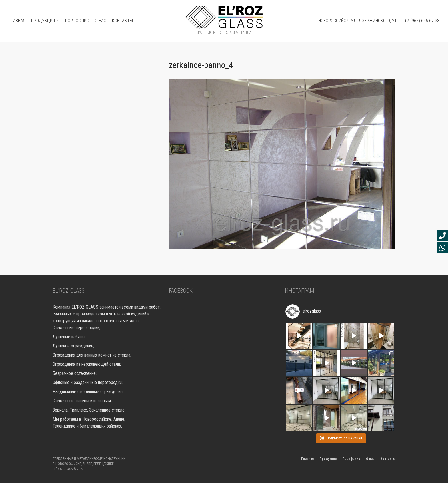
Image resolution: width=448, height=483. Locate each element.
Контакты (122, 21)
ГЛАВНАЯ (17, 21)
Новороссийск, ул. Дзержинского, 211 (359, 21)
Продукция (328, 459)
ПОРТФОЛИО (77, 21)
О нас (101, 21)
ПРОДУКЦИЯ (43, 21)
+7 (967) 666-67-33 (422, 21)
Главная (307, 459)
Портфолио (351, 459)
